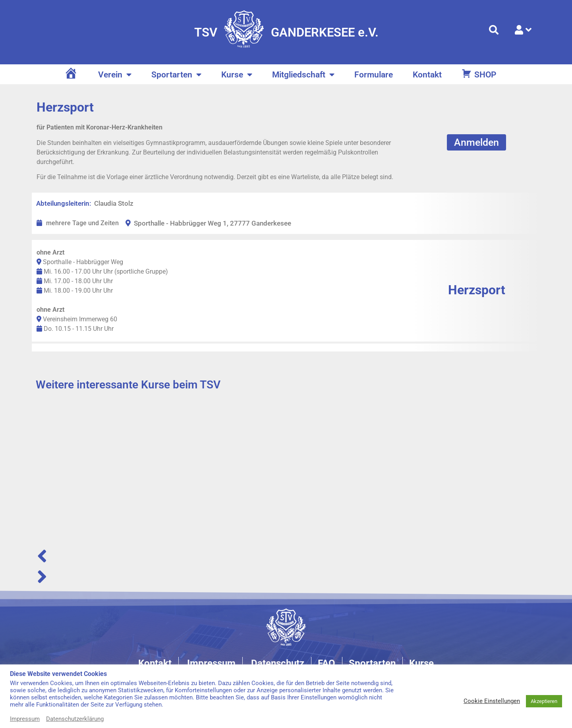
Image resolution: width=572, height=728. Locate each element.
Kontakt (427, 75)
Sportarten (176, 75)
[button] (286, 556)
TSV (206, 32)
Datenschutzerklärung (75, 719)
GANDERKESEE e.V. (325, 32)
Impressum (25, 719)
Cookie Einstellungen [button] (492, 701)
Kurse (237, 75)
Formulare (374, 75)
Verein (115, 75)
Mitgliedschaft (303, 75)
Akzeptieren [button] (544, 701)
